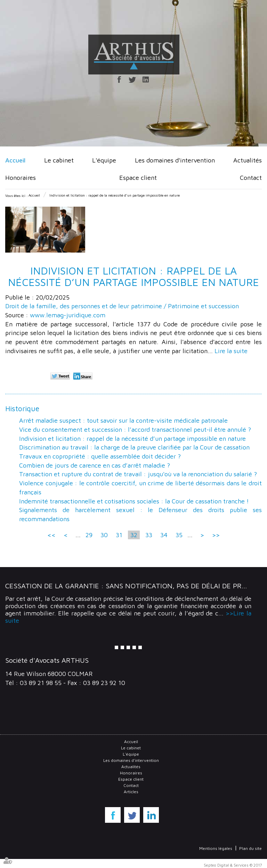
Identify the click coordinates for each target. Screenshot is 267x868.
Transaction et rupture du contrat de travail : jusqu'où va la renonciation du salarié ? (138, 474)
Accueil (15, 160)
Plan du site (250, 848)
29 (89, 535)
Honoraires (21, 178)
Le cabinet (59, 160)
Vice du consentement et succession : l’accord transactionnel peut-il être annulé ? (135, 429)
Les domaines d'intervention (175, 160)
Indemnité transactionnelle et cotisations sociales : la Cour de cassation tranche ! (134, 501)
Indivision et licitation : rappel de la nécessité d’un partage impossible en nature (115, 195)
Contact (251, 178)
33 (149, 535)
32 (134, 535)
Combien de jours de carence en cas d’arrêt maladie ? (95, 465)
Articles (131, 792)
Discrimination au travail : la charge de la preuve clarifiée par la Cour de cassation (134, 447)
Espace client (138, 178)
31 (119, 535)
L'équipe (104, 160)
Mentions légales (216, 848)
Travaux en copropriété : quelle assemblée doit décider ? (100, 456)
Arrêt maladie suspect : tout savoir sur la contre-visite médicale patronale (123, 420)
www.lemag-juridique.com (68, 315)
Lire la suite (231, 351)
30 (104, 535)
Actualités (248, 160)
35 (179, 535)
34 (164, 535)
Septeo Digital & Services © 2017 (233, 865)
